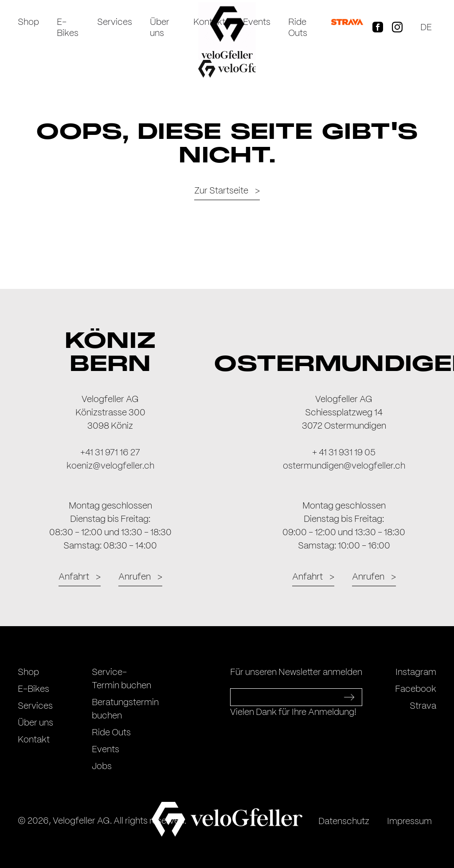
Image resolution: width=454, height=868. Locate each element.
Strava (423, 706)
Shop (28, 22)
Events (257, 22)
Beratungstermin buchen (125, 709)
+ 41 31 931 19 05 (344, 453)
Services (115, 22)
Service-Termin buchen (121, 679)
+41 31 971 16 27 (110, 453)
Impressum (409, 822)
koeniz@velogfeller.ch (110, 466)
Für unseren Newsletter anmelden (296, 673)
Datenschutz (344, 822)
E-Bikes (68, 28)
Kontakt (209, 22)
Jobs (102, 767)
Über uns (160, 28)
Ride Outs (298, 28)
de (426, 28)
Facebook (416, 689)
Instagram (416, 673)
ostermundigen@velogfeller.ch (344, 466)
